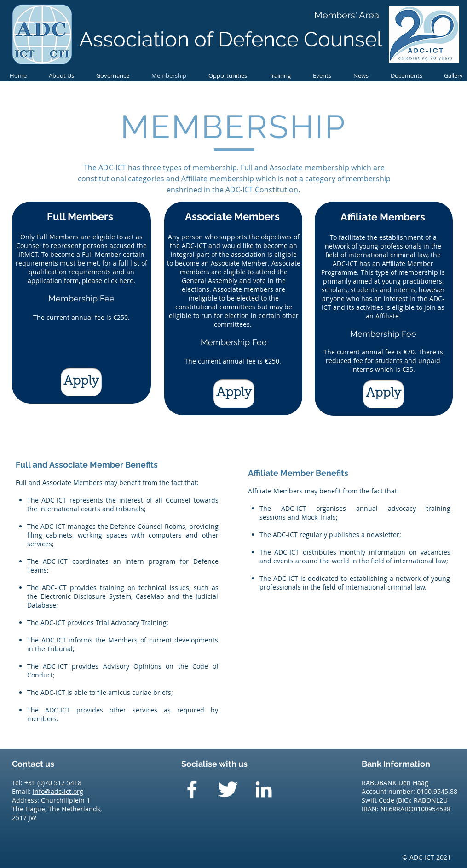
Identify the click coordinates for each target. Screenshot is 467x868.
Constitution (277, 190)
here (126, 281)
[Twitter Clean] (228, 789)
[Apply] (81, 382)
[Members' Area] (347, 15)
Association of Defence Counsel (231, 39)
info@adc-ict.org (58, 791)
